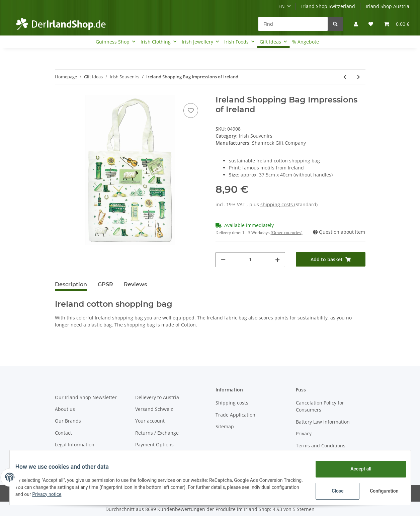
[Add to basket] (331, 259)
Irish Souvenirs (256, 136)
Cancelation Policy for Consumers (320, 406)
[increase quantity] (277, 260)
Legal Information (75, 445)
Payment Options (154, 445)
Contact (63, 433)
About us (65, 409)
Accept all (356, 469)
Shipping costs (232, 403)
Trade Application (235, 415)
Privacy (304, 433)
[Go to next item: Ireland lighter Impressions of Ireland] (359, 77)
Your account (150, 421)
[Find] (293, 24)
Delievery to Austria (157, 397)
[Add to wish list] (191, 110)
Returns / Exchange (157, 433)
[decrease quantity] (223, 260)
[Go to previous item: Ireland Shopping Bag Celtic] (345, 77)
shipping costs (277, 204)
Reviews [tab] (135, 284)
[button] (356, 24)
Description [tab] (71, 284)
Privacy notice (80, 494)
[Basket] (397, 24)
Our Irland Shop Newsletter (86, 397)
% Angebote (306, 42)
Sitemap (225, 426)
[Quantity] (250, 260)
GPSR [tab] (105, 284)
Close (332, 491)
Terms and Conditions (321, 446)
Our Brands (68, 421)
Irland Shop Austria (388, 6)
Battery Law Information (323, 422)
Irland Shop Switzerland (328, 6)
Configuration (380, 491)
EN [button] (282, 6)
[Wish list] (371, 24)
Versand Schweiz (154, 409)
